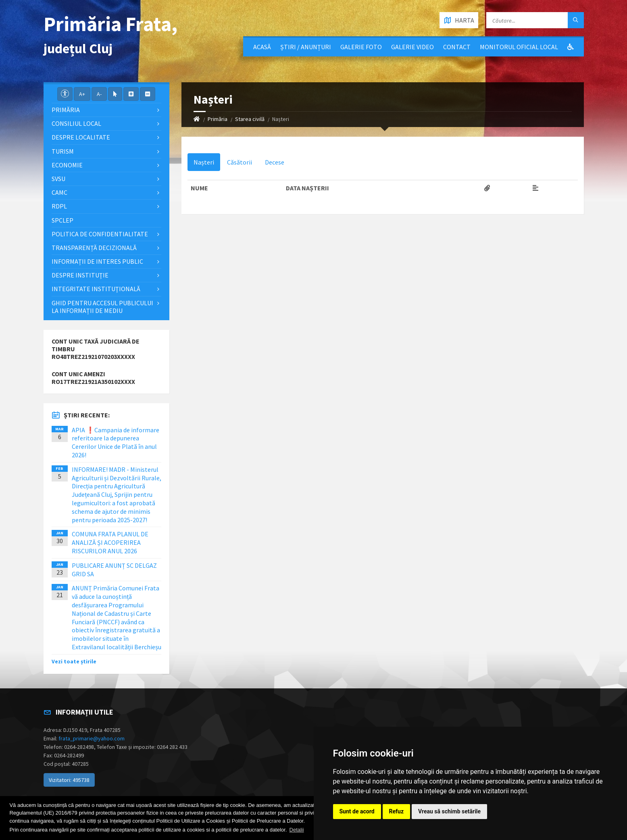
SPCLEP (62, 220)
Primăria (218, 119)
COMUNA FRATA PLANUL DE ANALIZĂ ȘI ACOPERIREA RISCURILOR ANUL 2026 (110, 542)
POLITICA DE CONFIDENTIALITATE (100, 234)
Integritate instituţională (96, 289)
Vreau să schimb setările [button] (449, 811)
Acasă (262, 47)
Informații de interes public (97, 261)
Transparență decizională (94, 248)
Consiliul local (76, 123)
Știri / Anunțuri (306, 47)
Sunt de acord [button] (357, 811)
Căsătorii (240, 162)
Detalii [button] (297, 830)
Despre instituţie (80, 275)
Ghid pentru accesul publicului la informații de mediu (102, 307)
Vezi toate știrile (74, 661)
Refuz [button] (397, 811)
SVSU (58, 179)
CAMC (59, 192)
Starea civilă (250, 119)
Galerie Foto (361, 47)
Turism (63, 151)
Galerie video (412, 47)
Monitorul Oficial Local (519, 47)
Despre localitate (81, 137)
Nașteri (204, 162)
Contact (457, 47)
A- (99, 94)
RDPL (59, 206)
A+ (82, 94)
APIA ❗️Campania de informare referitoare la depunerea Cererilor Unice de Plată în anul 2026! (116, 442)
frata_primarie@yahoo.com (92, 738)
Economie (67, 165)
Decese (275, 162)
